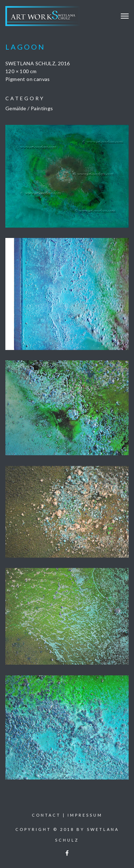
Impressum (85, 815)
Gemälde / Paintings (29, 108)
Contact (46, 815)
